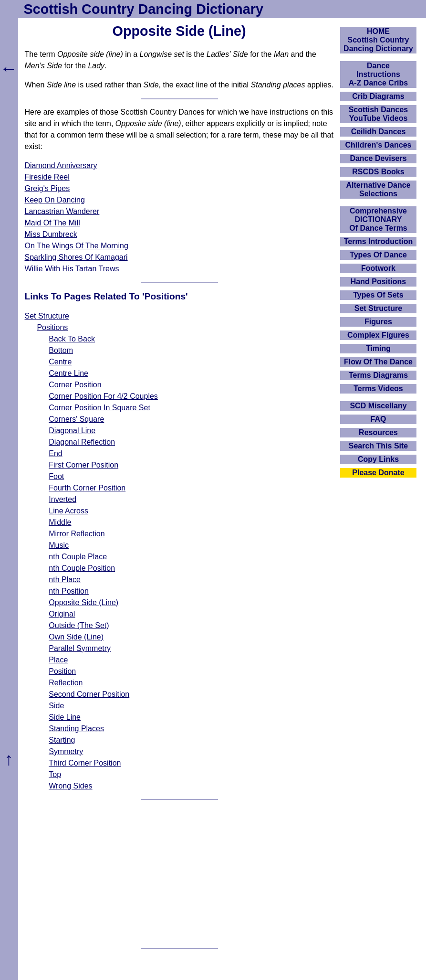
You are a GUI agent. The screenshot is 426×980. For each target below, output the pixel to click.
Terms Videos (378, 389)
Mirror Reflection (77, 534)
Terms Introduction (379, 241)
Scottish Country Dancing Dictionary (144, 9)
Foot (56, 476)
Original (62, 614)
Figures (378, 322)
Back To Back (72, 339)
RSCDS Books (378, 172)
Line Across (68, 511)
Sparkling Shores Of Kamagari (76, 257)
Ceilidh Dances (379, 132)
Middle (60, 522)
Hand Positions (378, 282)
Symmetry (66, 751)
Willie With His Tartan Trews (72, 269)
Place (58, 660)
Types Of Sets (378, 295)
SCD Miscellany (378, 406)
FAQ (379, 419)
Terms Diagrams (378, 375)
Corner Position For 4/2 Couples (103, 396)
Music (59, 545)
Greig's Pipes (47, 188)
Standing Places (76, 729)
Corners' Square (76, 419)
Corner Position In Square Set (99, 408)
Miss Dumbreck (51, 234)
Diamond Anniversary (61, 165)
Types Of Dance (378, 255)
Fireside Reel (47, 177)
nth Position (69, 591)
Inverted (62, 499)
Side (56, 706)
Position (62, 671)
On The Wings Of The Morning (77, 246)
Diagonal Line (72, 431)
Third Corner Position (85, 763)
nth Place (65, 580)
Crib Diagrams (378, 96)
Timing (378, 348)
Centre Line (68, 373)
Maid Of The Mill (52, 223)
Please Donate (378, 473)
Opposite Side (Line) (83, 602)
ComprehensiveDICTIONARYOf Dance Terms (378, 219)
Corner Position (75, 385)
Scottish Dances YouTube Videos (378, 114)
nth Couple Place (78, 557)
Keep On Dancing (55, 200)
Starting (62, 740)
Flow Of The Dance (378, 362)
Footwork (378, 268)
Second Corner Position (89, 694)
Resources (378, 432)
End (55, 453)
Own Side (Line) (76, 637)
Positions (52, 327)
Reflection (66, 683)
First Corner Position (83, 465)
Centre (60, 362)
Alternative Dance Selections (378, 189)
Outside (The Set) (79, 625)
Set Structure (47, 316)
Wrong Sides (70, 786)
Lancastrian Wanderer (62, 211)
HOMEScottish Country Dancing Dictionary (378, 40)
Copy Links (378, 459)
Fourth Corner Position (87, 488)
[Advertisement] (179, 874)
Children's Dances (379, 145)
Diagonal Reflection (82, 442)
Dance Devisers (378, 158)
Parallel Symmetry (80, 648)
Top (55, 774)
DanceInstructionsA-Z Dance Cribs (378, 74)
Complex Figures (378, 335)
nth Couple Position (82, 568)
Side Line (65, 717)
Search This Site (379, 446)
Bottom (61, 350)
